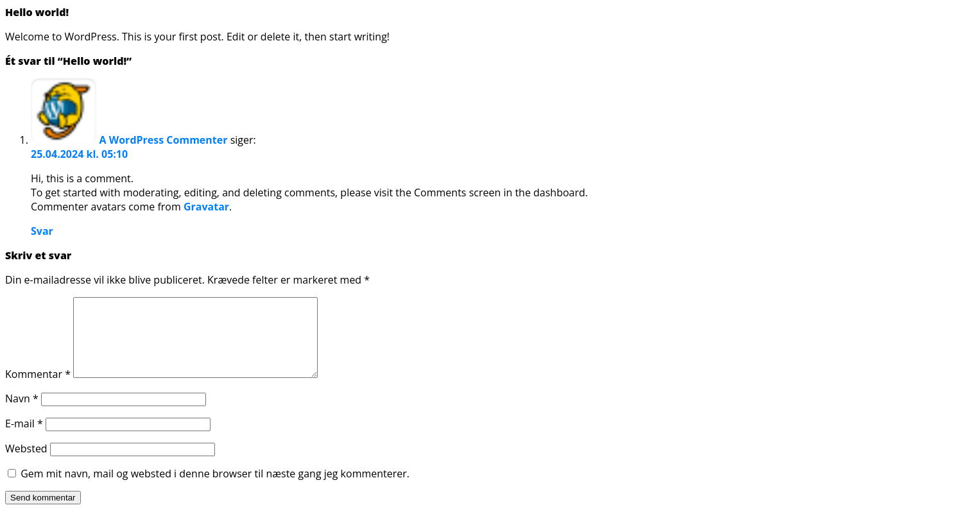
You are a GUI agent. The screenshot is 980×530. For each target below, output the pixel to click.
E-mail (24, 439)
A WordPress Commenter (164, 140)
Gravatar (206, 207)
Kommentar (38, 389)
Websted (26, 464)
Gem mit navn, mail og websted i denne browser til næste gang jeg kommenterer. (215, 489)
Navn (22, 414)
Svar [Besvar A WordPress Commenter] (42, 231)
